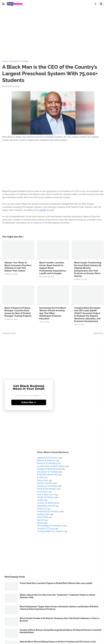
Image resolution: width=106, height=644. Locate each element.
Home (5, 61)
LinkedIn (42, 210)
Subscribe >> (29, 402)
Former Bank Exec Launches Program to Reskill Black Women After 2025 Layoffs (56, 583)
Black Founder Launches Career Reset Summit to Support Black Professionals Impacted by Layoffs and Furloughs (53, 268)
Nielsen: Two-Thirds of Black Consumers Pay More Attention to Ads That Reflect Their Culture (18, 267)
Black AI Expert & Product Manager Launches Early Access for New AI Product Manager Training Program (18, 312)
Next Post (98, 333)
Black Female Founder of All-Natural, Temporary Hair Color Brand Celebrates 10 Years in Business (59, 620)
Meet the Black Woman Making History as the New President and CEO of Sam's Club (58, 642)
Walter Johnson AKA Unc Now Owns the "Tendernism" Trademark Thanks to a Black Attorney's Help (57, 596)
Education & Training (19, 61)
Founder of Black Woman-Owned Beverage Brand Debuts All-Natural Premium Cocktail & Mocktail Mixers (61, 631)
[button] (3, 4)
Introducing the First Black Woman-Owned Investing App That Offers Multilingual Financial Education (53, 313)
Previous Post (10, 333)
